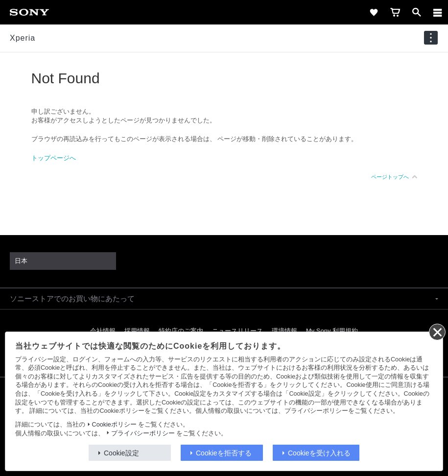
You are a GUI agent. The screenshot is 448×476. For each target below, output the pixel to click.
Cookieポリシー (114, 425)
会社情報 (103, 331)
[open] (417, 12)
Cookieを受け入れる (319, 453)
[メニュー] (438, 12)
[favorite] (374, 12)
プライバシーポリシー (143, 433)
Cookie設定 (121, 453)
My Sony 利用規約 (332, 331)
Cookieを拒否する (224, 453)
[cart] (395, 12)
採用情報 (137, 331)
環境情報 (284, 331)
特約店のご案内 (181, 331)
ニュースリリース (237, 331)
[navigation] (431, 38)
